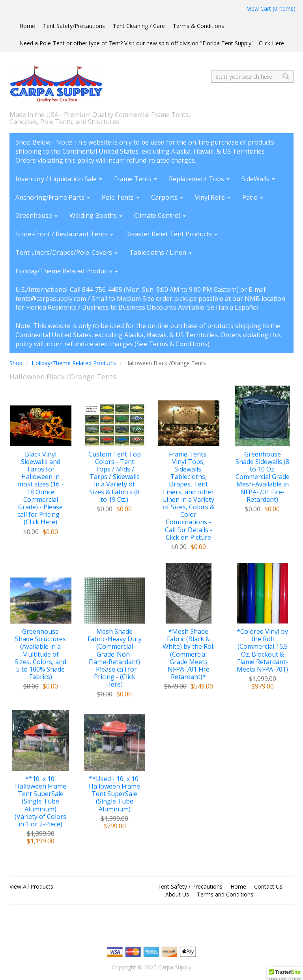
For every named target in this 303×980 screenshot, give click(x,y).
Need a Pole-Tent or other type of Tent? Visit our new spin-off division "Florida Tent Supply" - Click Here (152, 43)
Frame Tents (136, 179)
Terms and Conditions (225, 894)
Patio (253, 197)
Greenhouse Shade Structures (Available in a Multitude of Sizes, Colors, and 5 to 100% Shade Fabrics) (40, 654)
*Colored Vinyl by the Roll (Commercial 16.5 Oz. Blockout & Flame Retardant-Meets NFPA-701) (262, 651)
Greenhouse (36, 215)
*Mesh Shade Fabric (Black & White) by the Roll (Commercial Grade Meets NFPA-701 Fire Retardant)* (189, 654)
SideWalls (258, 179)
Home (27, 26)
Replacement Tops (199, 179)
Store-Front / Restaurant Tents (64, 234)
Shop (16, 363)
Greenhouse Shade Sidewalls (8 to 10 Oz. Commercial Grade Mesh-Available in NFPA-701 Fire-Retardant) (263, 477)
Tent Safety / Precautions (190, 886)
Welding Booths (96, 215)
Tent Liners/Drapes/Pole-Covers (66, 252)
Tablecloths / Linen (161, 252)
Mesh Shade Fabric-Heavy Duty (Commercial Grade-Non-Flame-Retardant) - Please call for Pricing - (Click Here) (115, 658)
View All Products (31, 886)
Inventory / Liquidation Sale (59, 179)
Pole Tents (121, 197)
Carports (167, 197)
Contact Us (268, 886)
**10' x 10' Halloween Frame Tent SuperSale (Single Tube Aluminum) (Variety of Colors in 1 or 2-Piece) (40, 802)
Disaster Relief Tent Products (171, 234)
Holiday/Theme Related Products (67, 271)
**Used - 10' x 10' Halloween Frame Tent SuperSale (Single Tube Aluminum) (114, 794)
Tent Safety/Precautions (74, 26)
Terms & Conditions (198, 26)
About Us (177, 894)
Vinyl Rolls (213, 197)
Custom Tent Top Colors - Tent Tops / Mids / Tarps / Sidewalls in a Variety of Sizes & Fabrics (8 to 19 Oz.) (115, 477)
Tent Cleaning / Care (139, 26)
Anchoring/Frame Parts (53, 197)
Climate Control (160, 215)
